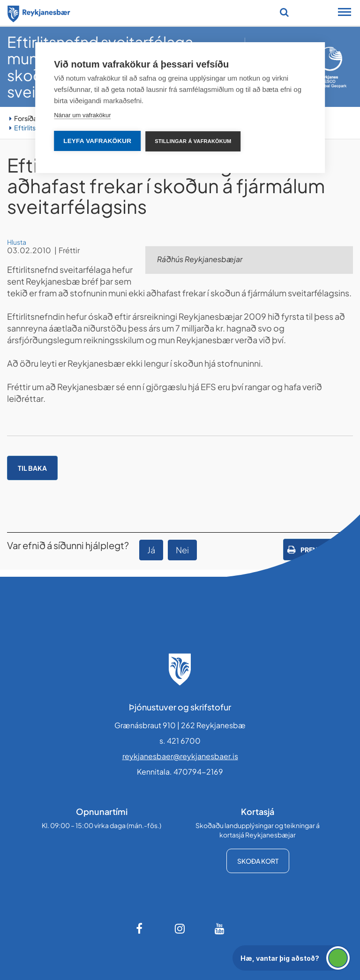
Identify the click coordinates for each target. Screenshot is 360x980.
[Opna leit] (284, 12)
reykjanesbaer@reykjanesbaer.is (180, 756)
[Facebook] (140, 928)
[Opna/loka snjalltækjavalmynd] (345, 13)
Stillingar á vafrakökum (193, 141)
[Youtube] (220, 928)
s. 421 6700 (180, 741)
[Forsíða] (39, 12)
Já (151, 550)
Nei (182, 550)
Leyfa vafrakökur (97, 141)
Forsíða (26, 118)
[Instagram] (180, 928)
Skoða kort (258, 861)
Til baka (32, 468)
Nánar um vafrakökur (82, 115)
